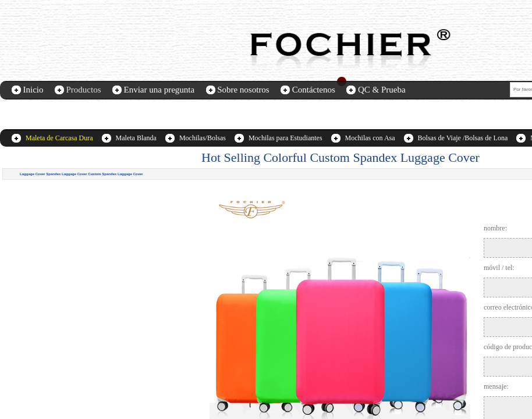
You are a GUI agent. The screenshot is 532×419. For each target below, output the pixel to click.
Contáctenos (314, 90)
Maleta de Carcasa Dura (59, 138)
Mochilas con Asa (370, 138)
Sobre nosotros (243, 90)
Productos (84, 90)
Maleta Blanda (136, 138)
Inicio (33, 90)
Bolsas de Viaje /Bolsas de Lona (463, 138)
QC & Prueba (382, 90)
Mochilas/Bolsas (203, 138)
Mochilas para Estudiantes (285, 138)
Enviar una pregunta (159, 90)
